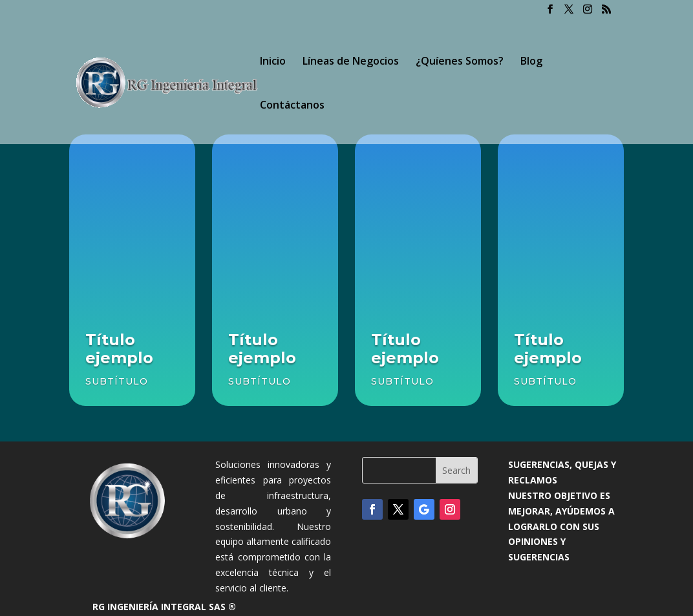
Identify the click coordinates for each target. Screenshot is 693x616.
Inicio (273, 62)
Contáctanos (292, 106)
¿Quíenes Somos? (460, 62)
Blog (531, 62)
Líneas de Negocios (351, 62)
